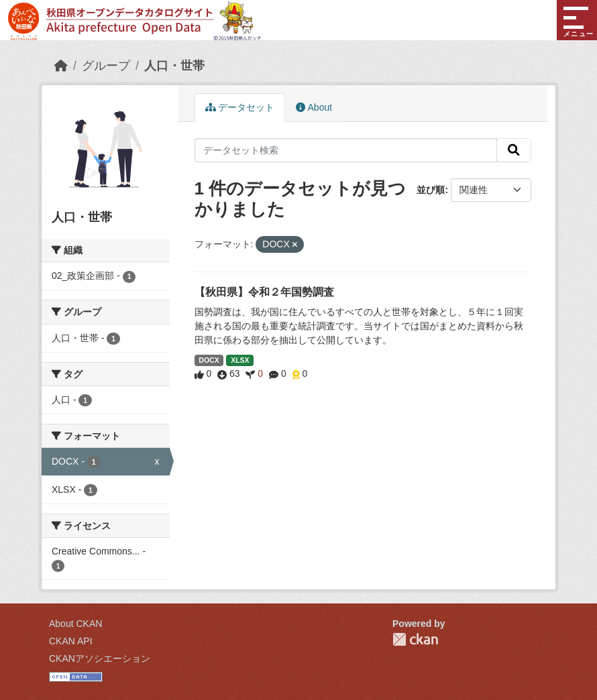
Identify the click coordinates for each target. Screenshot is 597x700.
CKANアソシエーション (100, 658)
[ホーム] (61, 66)
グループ (106, 66)
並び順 (431, 190)
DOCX (209, 360)
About (314, 107)
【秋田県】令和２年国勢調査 (264, 292)
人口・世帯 (174, 66)
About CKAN (75, 624)
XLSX (240, 360)
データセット (240, 107)
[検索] (514, 150)
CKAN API (71, 641)
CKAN (415, 639)
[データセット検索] (346, 150)
